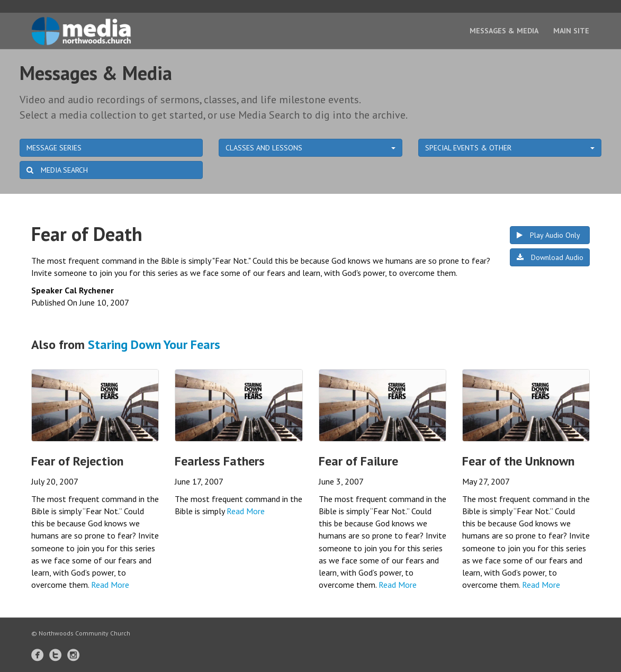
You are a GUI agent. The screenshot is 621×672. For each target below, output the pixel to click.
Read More (110, 585)
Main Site (571, 31)
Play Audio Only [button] (548, 235)
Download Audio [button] (550, 257)
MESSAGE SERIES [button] (54, 148)
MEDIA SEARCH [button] (57, 170)
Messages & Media (504, 31)
